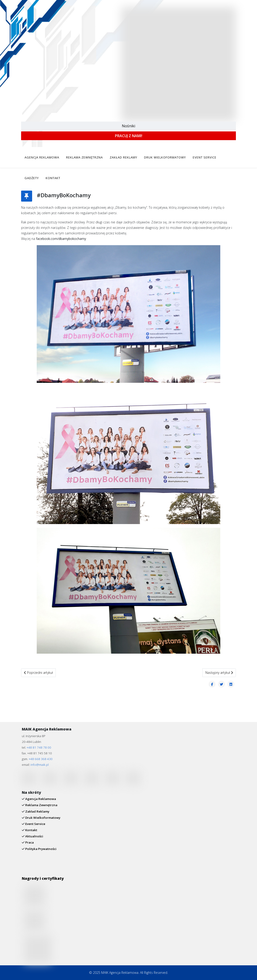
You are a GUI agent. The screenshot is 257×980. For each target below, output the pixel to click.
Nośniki (128, 126)
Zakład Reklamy (37, 811)
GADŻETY (32, 178)
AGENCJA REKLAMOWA (42, 157)
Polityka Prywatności (41, 849)
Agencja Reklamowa (40, 799)
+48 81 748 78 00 (39, 747)
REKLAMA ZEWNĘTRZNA (84, 157)
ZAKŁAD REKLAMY (123, 157)
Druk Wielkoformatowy (42, 818)
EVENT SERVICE (205, 157)
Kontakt (31, 830)
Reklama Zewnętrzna (41, 805)
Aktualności (34, 836)
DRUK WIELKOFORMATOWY (165, 157)
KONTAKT (53, 178)
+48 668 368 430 (41, 759)
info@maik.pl (40, 765)
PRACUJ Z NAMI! (129, 136)
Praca (29, 842)
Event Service (35, 824)
